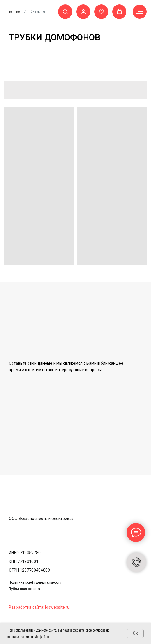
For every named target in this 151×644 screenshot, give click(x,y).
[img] (34, 504)
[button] (65, 12)
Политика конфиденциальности (35, 582)
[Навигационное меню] (140, 12)
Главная (14, 11)
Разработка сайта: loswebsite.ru (39, 607)
